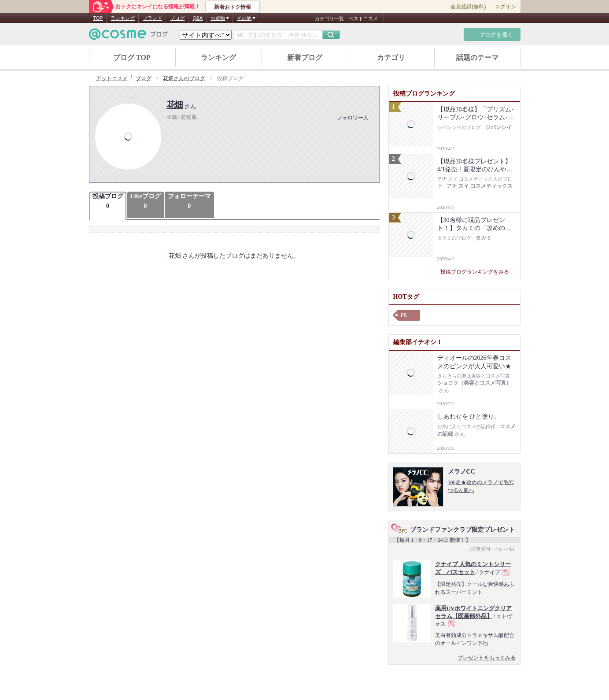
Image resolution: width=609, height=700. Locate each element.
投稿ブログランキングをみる (478, 272)
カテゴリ (391, 57)
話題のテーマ (477, 57)
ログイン (506, 7)
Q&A (197, 18)
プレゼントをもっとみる (487, 658)
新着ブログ (305, 57)
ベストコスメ (363, 19)
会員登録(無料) (468, 7)
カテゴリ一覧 (329, 19)
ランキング (123, 18)
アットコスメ (112, 78)
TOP (98, 18)
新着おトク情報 (233, 7)
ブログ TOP (132, 57)
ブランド (152, 18)
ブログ (177, 18)
